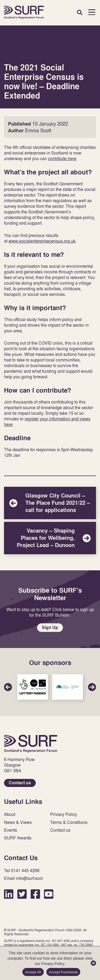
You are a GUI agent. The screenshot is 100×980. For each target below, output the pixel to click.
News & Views (18, 822)
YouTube (49, 894)
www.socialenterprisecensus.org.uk (42, 241)
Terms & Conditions (69, 822)
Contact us (20, 783)
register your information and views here (47, 422)
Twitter (22, 894)
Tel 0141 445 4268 (22, 871)
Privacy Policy (64, 814)
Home (24, 12)
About (10, 814)
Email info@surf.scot (23, 878)
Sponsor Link (33, 687)
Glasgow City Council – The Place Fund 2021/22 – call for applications (50, 503)
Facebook (35, 894)
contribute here (62, 159)
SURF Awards (18, 838)
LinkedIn (9, 894)
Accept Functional (63, 972)
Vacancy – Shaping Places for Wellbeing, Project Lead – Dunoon (50, 538)
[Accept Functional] (93, 963)
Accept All (33, 972)
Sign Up (50, 627)
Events (11, 830)
